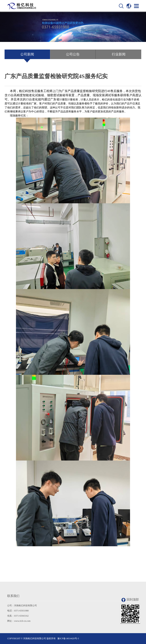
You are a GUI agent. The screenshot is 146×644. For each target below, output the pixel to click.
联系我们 (13, 596)
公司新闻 (27, 54)
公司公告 (73, 54)
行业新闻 (119, 54)
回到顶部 (130, 600)
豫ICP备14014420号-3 (68, 638)
